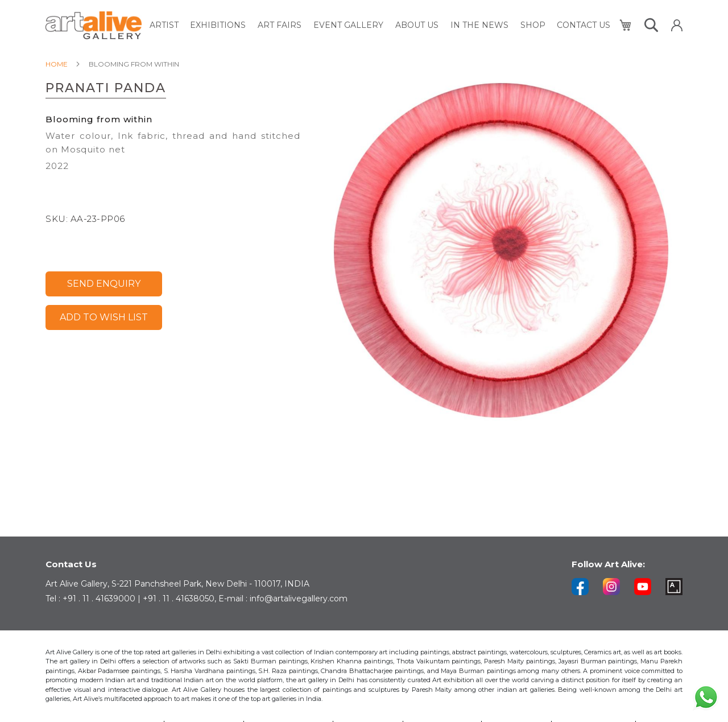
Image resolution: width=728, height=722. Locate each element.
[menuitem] (166, 25)
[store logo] (94, 25)
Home (57, 64)
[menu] (380, 25)
